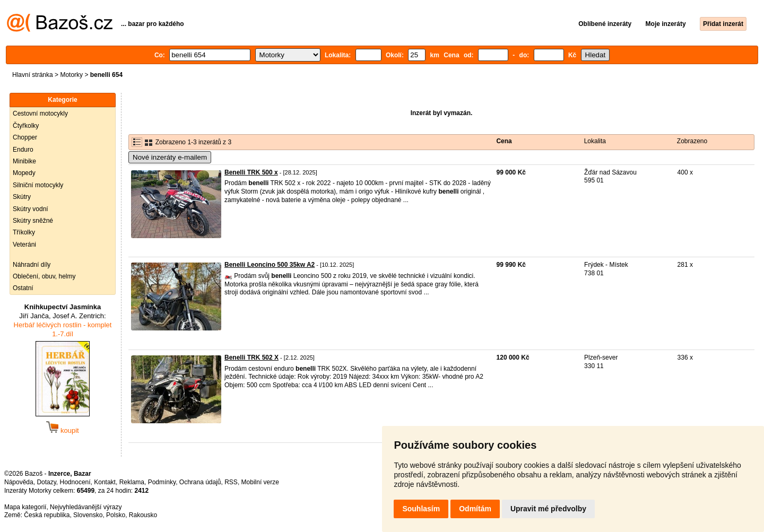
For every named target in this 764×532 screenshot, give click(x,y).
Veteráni (24, 245)
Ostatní (23, 288)
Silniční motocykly (38, 185)
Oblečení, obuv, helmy (44, 276)
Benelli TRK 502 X (251, 357)
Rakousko (143, 515)
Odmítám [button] (475, 509)
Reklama (132, 482)
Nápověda (19, 482)
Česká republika (47, 515)
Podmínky (162, 482)
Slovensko (88, 515)
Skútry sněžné (33, 221)
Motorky (71, 75)
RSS (231, 482)
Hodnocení (75, 482)
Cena (504, 141)
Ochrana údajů (200, 482)
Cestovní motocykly (40, 114)
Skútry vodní (31, 209)
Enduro (23, 150)
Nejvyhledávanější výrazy (86, 507)
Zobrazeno (692, 141)
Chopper (25, 137)
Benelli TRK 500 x (251, 172)
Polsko (116, 515)
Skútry (22, 197)
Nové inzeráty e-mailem (170, 157)
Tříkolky (24, 232)
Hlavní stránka (33, 75)
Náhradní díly (32, 265)
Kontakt (105, 482)
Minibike (24, 161)
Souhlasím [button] (421, 509)
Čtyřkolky (26, 126)
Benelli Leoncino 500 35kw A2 (270, 265)
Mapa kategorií (25, 507)
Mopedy (24, 173)
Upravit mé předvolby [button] (548, 509)
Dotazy (46, 482)
